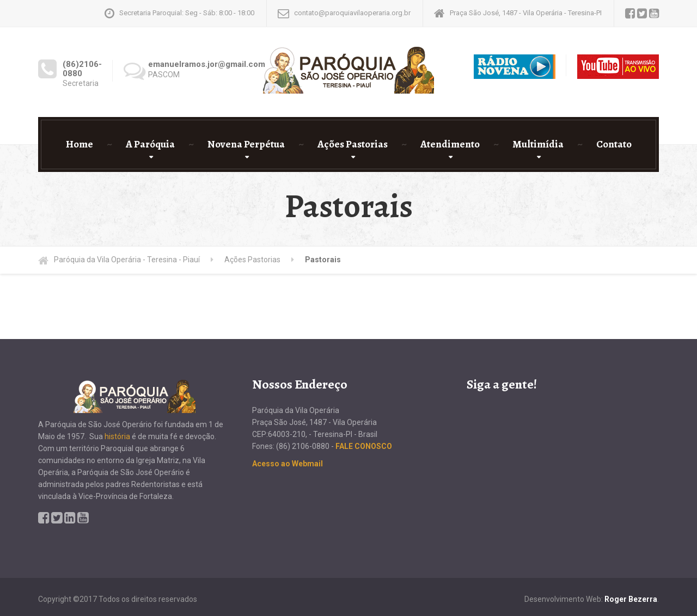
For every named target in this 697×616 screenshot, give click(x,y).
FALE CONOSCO (364, 446)
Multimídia (538, 144)
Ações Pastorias (353, 144)
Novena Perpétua (246, 144)
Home (80, 144)
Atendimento (450, 144)
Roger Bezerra (631, 599)
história (117, 436)
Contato (614, 144)
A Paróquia (150, 144)
